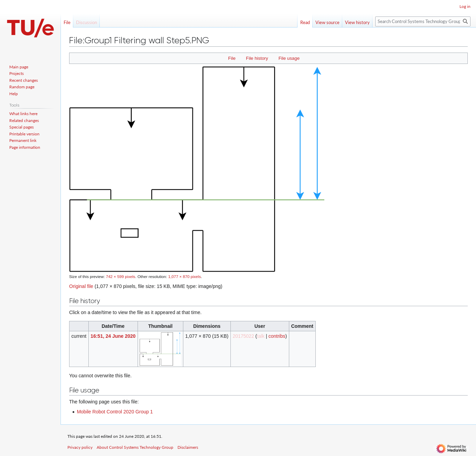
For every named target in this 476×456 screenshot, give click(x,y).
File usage (289, 58)
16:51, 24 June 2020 (113, 336)
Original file (81, 286)
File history (257, 58)
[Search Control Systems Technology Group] (423, 21)
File (232, 58)
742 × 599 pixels (121, 276)
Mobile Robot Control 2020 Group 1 (115, 412)
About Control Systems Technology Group (135, 447)
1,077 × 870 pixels (185, 276)
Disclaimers (188, 447)
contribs (277, 336)
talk (261, 336)
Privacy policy (80, 447)
